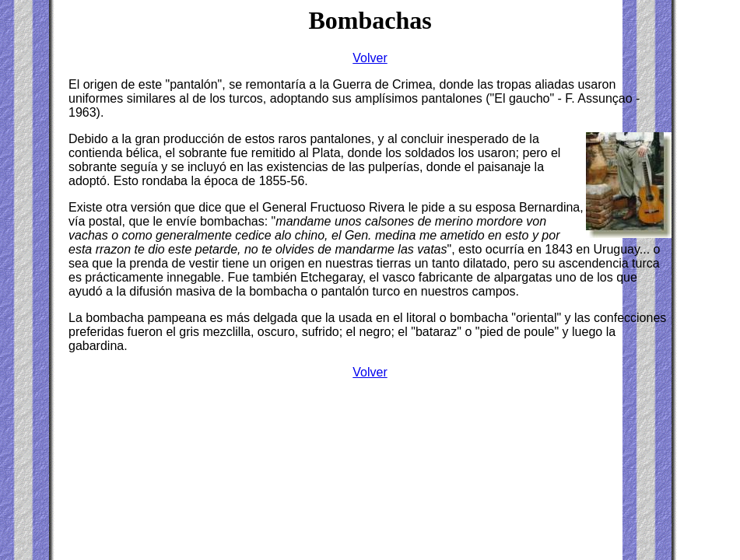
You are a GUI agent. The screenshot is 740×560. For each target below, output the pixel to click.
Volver (370, 372)
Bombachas (370, 20)
